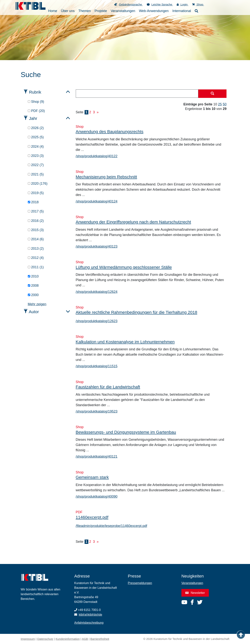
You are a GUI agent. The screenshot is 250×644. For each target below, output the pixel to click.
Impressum (28, 639)
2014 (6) (36, 239)
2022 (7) (36, 165)
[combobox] (137, 94)
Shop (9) (36, 102)
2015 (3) (36, 230)
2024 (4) (36, 147)
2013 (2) (36, 249)
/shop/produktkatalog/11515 (97, 366)
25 (220, 104)
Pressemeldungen (140, 583)
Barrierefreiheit (100, 639)
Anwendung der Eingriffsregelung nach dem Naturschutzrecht (133, 222)
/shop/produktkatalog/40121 (97, 457)
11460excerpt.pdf (92, 517)
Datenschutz (45, 639)
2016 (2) (36, 221)
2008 (33, 286)
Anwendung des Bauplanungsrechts (110, 132)
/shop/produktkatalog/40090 (97, 497)
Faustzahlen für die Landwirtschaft (108, 387)
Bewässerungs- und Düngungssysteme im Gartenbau (126, 432)
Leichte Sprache (162, 4)
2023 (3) (36, 156)
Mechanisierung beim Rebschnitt (106, 177)
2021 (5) (36, 174)
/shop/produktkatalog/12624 (97, 292)
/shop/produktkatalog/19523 (97, 411)
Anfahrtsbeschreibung (89, 623)
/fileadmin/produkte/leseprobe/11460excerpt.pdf (111, 526)
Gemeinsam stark (92, 477)
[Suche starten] (212, 94)
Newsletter (195, 593)
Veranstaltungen (192, 583)
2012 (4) (36, 258)
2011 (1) (36, 267)
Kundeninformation (68, 639)
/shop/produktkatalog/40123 (97, 246)
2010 (33, 276)
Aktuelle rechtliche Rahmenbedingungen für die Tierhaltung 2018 (137, 312)
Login (183, 4)
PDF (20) (36, 111)
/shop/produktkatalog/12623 (97, 321)
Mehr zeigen (37, 304)
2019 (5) (36, 193)
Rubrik (35, 92)
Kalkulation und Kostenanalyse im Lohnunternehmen (125, 342)
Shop (198, 4)
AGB (85, 639)
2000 (33, 295)
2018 (33, 202)
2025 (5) (36, 137)
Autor (34, 312)
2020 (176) (38, 184)
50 (225, 104)
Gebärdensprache (131, 4)
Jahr (33, 118)
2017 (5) (36, 211)
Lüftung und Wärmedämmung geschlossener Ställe (124, 267)
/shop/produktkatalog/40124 (97, 201)
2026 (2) (36, 128)
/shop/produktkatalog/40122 (97, 156)
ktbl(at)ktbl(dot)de (91, 615)
